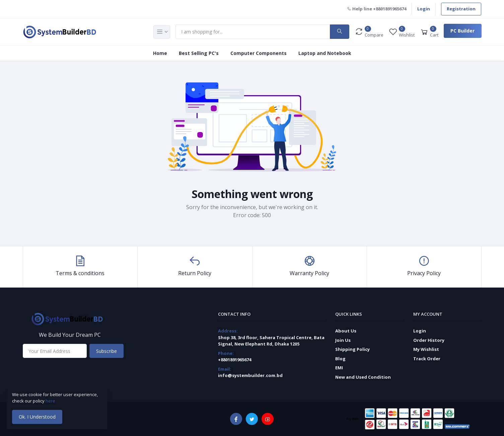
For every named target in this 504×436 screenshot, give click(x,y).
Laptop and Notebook (325, 53)
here (51, 401)
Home (160, 53)
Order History (429, 340)
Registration (461, 9)
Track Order (427, 359)
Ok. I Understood (37, 417)
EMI (339, 368)
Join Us (343, 340)
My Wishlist (426, 349)
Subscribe (106, 351)
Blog (340, 359)
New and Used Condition (363, 377)
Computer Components (259, 53)
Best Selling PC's (199, 53)
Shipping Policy (352, 349)
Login (424, 9)
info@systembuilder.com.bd (250, 375)
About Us (346, 331)
